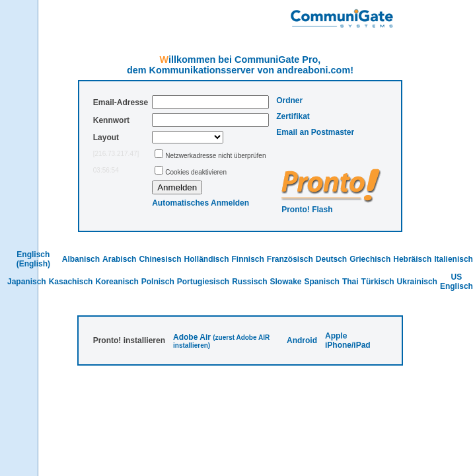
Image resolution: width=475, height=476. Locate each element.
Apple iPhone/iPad (348, 340)
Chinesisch (160, 259)
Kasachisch (71, 282)
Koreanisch (117, 282)
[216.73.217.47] (116, 154)
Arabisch (119, 259)
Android (302, 340)
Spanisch (322, 282)
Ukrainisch (417, 282)
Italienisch (454, 259)
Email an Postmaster (315, 132)
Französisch (290, 259)
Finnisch (247, 259)
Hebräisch (412, 259)
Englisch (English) (33, 259)
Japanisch (27, 282)
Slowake (286, 282)
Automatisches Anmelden (201, 203)
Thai (350, 282)
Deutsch (331, 259)
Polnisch (158, 282)
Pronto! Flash (307, 210)
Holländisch (206, 259)
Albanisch (81, 259)
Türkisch (378, 282)
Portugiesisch (203, 282)
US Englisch (457, 282)
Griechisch (370, 259)
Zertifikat (293, 116)
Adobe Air (192, 337)
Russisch (249, 282)
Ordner (289, 100)
